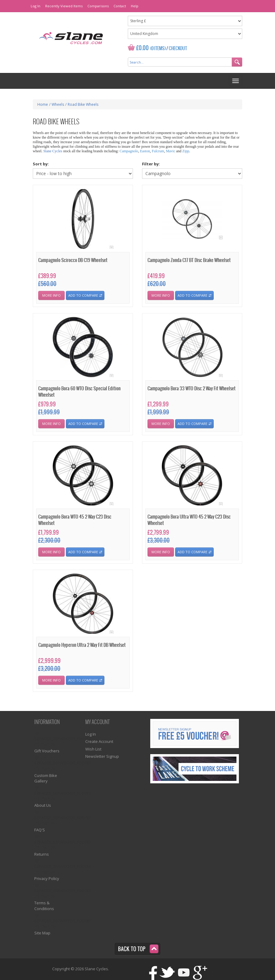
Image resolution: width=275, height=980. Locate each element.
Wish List (93, 749)
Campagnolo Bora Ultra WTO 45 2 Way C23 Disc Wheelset (189, 520)
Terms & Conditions (44, 906)
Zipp (186, 151)
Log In (36, 6)
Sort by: (41, 164)
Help (135, 6)
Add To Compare (83, 295)
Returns (42, 854)
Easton (145, 151)
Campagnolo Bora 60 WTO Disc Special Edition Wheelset (79, 392)
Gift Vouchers (47, 751)
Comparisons (98, 6)
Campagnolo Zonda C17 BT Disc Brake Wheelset (189, 260)
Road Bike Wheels (83, 104)
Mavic (171, 151)
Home (43, 104)
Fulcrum (158, 151)
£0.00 (143, 48)
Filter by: (151, 164)
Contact (120, 6)
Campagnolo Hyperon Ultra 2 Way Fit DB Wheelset (82, 645)
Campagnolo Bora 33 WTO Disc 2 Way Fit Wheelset (192, 389)
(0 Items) (158, 49)
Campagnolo (129, 151)
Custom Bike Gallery (46, 778)
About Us (43, 805)
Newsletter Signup (102, 756)
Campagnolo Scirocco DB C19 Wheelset (73, 260)
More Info (51, 295)
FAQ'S (40, 830)
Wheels (58, 104)
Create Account (99, 741)
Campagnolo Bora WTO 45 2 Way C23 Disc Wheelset (75, 520)
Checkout (178, 49)
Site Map (42, 933)
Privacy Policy (47, 878)
